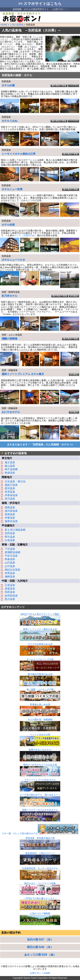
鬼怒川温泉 (11, 485)
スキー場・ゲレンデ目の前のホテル (40, 833)
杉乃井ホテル (10, 296)
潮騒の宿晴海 (10, 339)
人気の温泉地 (17, 25)
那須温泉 (10, 488)
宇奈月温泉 (11, 556)
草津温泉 (10, 492)
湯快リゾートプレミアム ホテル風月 (23, 374)
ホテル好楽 (8, 225)
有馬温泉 (10, 573)
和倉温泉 (10, 559)
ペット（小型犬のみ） (26, 235)
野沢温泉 (10, 537)
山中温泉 (10, 566)
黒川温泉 (10, 599)
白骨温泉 (10, 540)
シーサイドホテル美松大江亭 (19, 154)
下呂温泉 (10, 549)
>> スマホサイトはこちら (40, 4)
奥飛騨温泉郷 (12, 552)
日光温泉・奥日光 (15, 481)
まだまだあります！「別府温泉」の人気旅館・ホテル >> (40, 445)
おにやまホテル (11, 412)
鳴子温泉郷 (11, 469)
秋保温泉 (10, 473)
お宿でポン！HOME (40, 973)
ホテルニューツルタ (13, 260)
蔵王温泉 (10, 462)
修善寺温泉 (11, 521)
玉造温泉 (10, 585)
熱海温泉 (10, 514)
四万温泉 (10, 499)
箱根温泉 (10, 507)
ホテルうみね (10, 121)
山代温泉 (10, 563)
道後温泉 (10, 589)
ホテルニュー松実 (12, 189)
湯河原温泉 (11, 511)
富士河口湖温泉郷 (15, 530)
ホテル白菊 (8, 85)
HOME (4, 25)
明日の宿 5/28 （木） (40, 947)
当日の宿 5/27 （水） (40, 940)
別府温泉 (10, 592)
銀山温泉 (10, 466)
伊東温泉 (10, 518)
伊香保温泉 (11, 495)
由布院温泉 (11, 596)
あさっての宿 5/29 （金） (40, 955)
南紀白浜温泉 (12, 570)
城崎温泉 (10, 577)
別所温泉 (10, 533)
